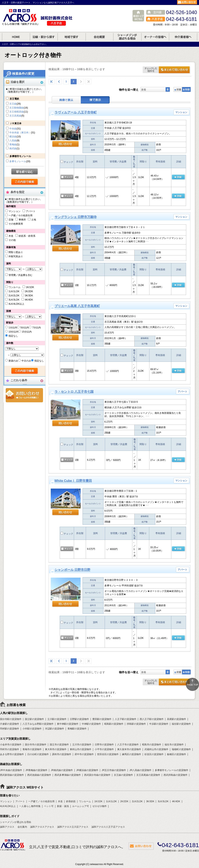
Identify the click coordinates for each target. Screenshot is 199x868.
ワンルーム (15, 287)
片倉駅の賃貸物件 (10, 724)
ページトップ (192, 684)
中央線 (13, 129)
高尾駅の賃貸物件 (177, 719)
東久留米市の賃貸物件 (129, 749)
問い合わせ (66, 144)
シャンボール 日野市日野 (72, 570)
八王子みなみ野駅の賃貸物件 (38, 724)
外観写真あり (16, 256)
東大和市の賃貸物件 (56, 749)
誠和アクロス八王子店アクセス (108, 827)
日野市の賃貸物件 (104, 745)
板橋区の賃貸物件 (177, 754)
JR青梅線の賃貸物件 (37, 770)
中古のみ (26, 361)
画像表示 (66, 100)
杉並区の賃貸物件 (154, 754)
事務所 (22, 220)
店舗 (11, 220)
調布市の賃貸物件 (62, 754)
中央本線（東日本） (20, 133)
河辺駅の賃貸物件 (55, 729)
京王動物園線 (17, 108)
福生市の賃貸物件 (174, 745)
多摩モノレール (18, 161)
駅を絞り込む (25, 172)
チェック (67, 162)
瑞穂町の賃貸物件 (181, 749)
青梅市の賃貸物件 (32, 749)
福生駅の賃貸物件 (181, 724)
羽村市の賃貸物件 (10, 749)
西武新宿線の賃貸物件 (12, 775)
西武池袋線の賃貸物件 (39, 775)
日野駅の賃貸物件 (79, 719)
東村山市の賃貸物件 (81, 749)
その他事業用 (16, 224)
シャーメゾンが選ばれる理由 (16, 822)
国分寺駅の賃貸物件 (11, 719)
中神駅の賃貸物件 (91, 724)
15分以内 (27, 332)
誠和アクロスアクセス (42, 827)
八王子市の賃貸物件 (128, 745)
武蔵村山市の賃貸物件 (156, 749)
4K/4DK (29, 300)
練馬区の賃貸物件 (132, 754)
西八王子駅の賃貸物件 (152, 719)
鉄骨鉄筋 (71, 801)
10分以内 (13, 332)
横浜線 (13, 137)
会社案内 (22, 827)
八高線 (13, 141)
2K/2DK (29, 291)
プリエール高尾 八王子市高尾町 (77, 306)
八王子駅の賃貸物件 (126, 719)
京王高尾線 (15, 116)
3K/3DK (29, 296)
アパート (31, 211)
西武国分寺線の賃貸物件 (97, 775)
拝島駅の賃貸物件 (136, 724)
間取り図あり (16, 252)
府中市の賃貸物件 (84, 754)
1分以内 (13, 328)
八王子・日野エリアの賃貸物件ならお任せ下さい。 (25, 44)
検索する (25, 182)
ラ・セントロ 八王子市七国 (74, 392)
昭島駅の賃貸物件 (114, 724)
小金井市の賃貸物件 (11, 745)
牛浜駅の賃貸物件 (159, 724)
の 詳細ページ (178, 177)
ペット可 (49, 806)
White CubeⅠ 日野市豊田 (73, 481)
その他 (12, 240)
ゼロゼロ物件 (99, 806)
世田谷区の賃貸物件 (108, 754)
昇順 (178, 89)
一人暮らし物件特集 (30, 806)
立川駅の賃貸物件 (57, 719)
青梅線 (13, 145)
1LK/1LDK (14, 291)
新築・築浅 (63, 806)
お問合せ (24, 395)
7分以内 (37, 328)
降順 (186, 89)
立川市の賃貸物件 (82, 745)
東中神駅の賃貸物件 (68, 724)
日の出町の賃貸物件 (38, 754)
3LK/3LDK (14, 300)
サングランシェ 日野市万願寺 (76, 217)
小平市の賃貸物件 (104, 749)
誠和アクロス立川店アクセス (73, 827)
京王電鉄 (14, 99)
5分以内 (25, 328)
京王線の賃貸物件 (123, 775)
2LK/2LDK (14, 296)
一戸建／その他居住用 (20, 215)
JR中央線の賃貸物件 (11, 770)
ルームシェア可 (81, 806)
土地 (34, 220)
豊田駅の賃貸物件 (102, 719)
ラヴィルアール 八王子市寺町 (76, 112)
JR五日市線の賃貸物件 (114, 770)
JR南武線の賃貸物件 (62, 770)
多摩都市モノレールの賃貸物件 (172, 770)
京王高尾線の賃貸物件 (148, 775)
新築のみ (13, 361)
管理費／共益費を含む (20, 275)
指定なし (13, 336)
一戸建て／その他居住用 (41, 801)
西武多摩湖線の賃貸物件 (68, 775)
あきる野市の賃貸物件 (12, 754)
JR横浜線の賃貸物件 (87, 770)
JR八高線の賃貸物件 (140, 770)
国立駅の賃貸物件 (34, 719)
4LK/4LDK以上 (16, 304)
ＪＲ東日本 (16, 123)
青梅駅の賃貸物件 (77, 729)
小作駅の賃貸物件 (32, 729)
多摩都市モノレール (20, 156)
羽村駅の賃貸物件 (10, 729)
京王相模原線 (17, 112)
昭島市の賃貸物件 (152, 745)
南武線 (13, 148)
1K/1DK (30, 287)
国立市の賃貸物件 (59, 745)
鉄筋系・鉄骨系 (27, 236)
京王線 (13, 104)
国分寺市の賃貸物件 (36, 745)
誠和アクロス (7, 827)
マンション (15, 211)
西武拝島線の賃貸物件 (176, 775)
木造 (11, 236)
